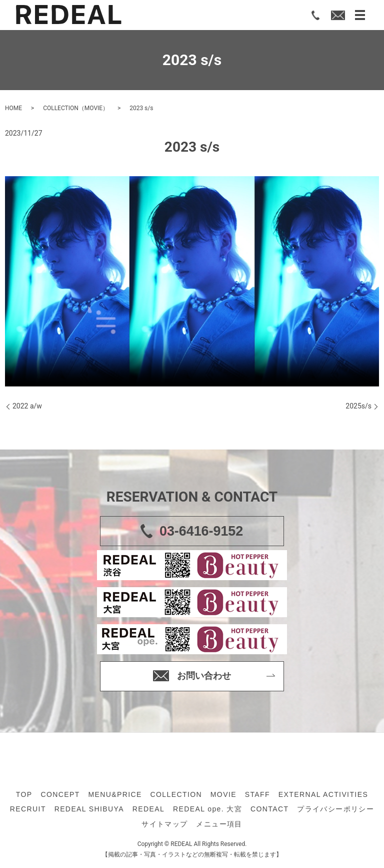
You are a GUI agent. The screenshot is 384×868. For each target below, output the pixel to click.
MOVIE (223, 794)
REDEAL (148, 809)
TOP (24, 794)
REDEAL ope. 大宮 (207, 809)
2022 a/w (27, 406)
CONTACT (269, 809)
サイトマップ (164, 824)
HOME (13, 108)
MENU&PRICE (115, 794)
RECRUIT (28, 809)
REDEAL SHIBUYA (89, 809)
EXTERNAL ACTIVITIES (323, 794)
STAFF (257, 794)
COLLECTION (176, 794)
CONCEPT (60, 794)
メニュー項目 (219, 824)
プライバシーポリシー (335, 809)
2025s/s (358, 406)
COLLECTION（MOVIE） (76, 108)
